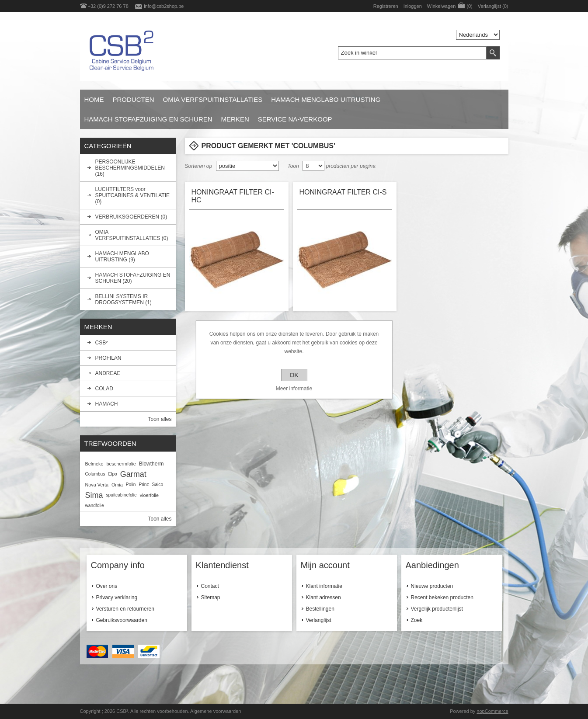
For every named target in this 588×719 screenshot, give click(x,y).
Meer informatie (294, 389)
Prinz (144, 485)
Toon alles (160, 419)
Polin (131, 485)
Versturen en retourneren (125, 609)
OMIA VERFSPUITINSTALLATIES (213, 99)
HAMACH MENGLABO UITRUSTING (326, 99)
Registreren (386, 6)
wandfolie (95, 505)
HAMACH (107, 404)
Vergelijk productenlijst (437, 609)
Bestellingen (320, 609)
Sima (94, 495)
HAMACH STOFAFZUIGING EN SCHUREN (148, 119)
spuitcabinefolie (122, 495)
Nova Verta (97, 485)
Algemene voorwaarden (216, 711)
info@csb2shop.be (164, 6)
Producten (134, 99)
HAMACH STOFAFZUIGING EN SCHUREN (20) (133, 278)
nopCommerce (492, 711)
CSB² (102, 343)
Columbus (95, 474)
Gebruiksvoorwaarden (122, 620)
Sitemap (211, 597)
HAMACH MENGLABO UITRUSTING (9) (122, 257)
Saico (158, 485)
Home (94, 99)
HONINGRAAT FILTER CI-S (343, 192)
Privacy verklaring (117, 597)
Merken (235, 119)
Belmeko (94, 464)
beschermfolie (121, 464)
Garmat (133, 474)
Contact (210, 586)
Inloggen (413, 6)
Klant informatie (324, 586)
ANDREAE (108, 373)
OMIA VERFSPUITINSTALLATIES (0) (132, 235)
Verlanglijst (319, 620)
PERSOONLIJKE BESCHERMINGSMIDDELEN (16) (130, 168)
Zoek (417, 620)
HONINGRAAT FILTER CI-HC (233, 196)
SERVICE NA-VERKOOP (295, 119)
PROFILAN (108, 358)
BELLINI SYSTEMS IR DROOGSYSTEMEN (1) (124, 299)
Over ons (107, 586)
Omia (117, 485)
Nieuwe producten (432, 586)
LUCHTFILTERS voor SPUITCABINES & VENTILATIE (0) (132, 195)
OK (294, 375)
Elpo (112, 474)
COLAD (104, 389)
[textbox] (412, 53)
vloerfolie (149, 495)
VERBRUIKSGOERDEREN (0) (131, 217)
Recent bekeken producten (442, 597)
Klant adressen (324, 597)
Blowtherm (151, 464)
